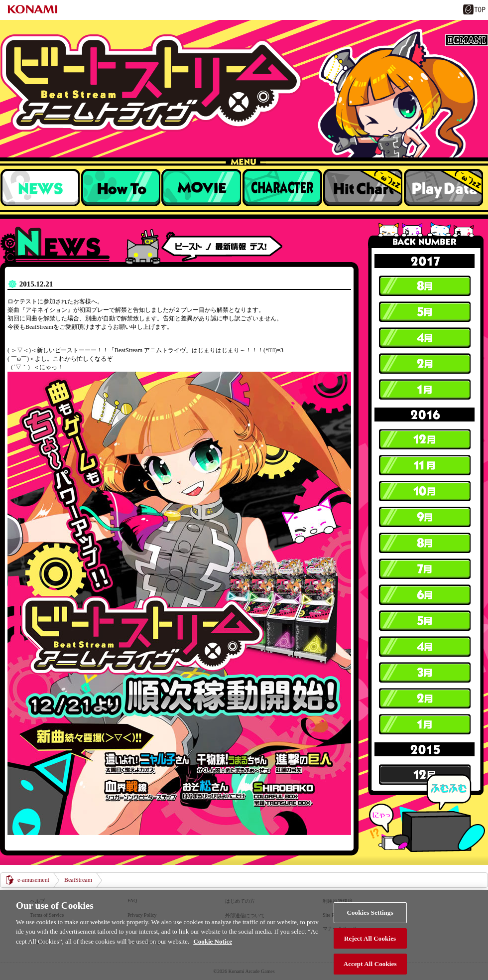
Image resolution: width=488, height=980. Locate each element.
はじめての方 (240, 901)
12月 (425, 439)
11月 (425, 465)
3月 (425, 673)
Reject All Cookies (370, 950)
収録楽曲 (201, 187)
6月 (425, 595)
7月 (425, 569)
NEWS (40, 187)
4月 (425, 338)
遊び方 (121, 187)
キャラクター (282, 187)
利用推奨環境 (338, 901)
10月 (425, 491)
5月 (425, 312)
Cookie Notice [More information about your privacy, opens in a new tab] (213, 953)
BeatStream (244, 83)
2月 (425, 364)
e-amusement (33, 880)
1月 (425, 390)
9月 (425, 517)
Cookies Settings (370, 924)
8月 (425, 286)
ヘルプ (37, 901)
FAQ (132, 901)
